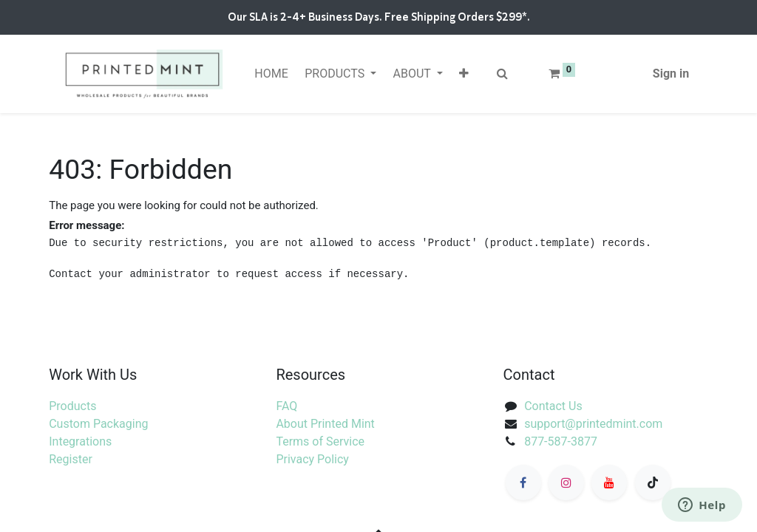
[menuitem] (271, 74)
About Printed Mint (325, 424)
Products (72, 406)
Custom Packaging (98, 424)
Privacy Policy (312, 459)
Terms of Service (320, 441)
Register (71, 459)
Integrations (80, 441)
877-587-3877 (561, 441)
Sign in (671, 74)
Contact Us (553, 406)
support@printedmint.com (593, 424)
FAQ (286, 406)
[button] (464, 74)
